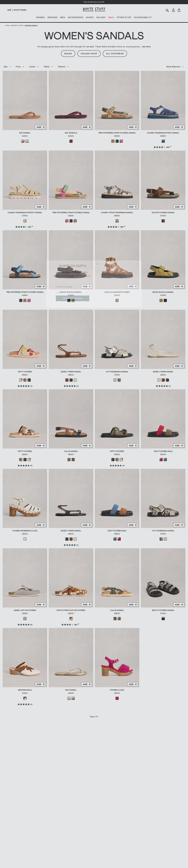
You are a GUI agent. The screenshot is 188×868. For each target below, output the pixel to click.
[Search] (167, 10)
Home (7, 26)
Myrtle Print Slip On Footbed (71, 610)
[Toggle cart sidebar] (179, 10)
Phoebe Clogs (117, 690)
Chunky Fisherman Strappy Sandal (25, 213)
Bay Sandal (25, 133)
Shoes (21, 26)
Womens (14, 26)
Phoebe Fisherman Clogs (25, 531)
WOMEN (41, 18)
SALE (111, 18)
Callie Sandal (71, 451)
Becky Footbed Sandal (163, 610)
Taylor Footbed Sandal (163, 213)
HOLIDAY (101, 18)
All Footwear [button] (115, 54)
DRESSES (53, 18)
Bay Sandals (71, 133)
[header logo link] (94, 9)
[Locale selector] (9, 10)
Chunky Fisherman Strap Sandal (163, 133)
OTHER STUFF (124, 18)
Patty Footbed (25, 372)
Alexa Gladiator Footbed (117, 292)
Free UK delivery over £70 (94, 2)
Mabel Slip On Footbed (25, 610)
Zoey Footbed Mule (163, 451)
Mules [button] (68, 54)
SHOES (90, 18)
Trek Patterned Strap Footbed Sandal (117, 133)
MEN (63, 18)
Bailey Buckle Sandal (71, 292)
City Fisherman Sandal (117, 372)
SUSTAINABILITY (143, 18)
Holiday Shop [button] (89, 54)
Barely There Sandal (71, 372)
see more (146, 47)
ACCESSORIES (76, 18)
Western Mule (25, 690)
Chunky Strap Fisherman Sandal (117, 213)
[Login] (173, 10)
